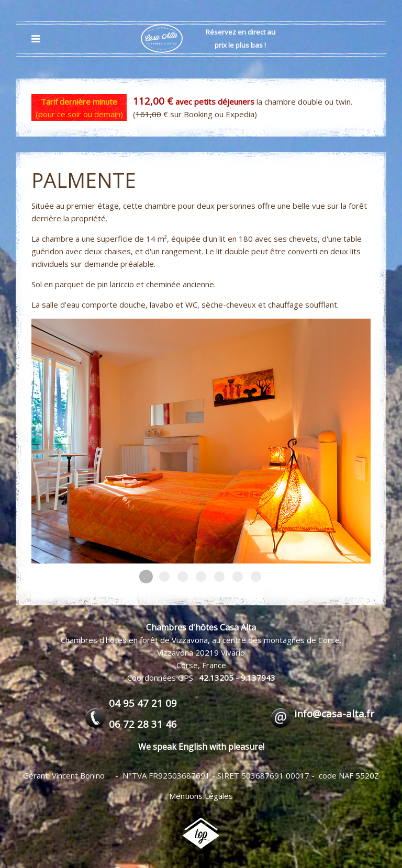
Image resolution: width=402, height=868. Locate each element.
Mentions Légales (201, 796)
